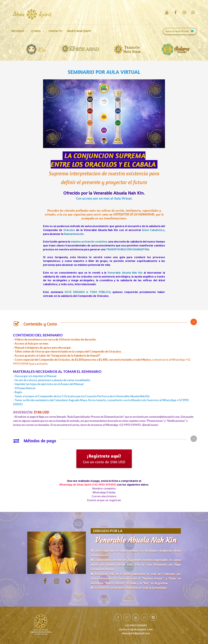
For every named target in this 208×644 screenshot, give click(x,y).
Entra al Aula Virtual (179, 31)
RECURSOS (18, 31)
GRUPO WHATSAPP (79, 31)
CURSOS (36, 31)
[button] (194, 322)
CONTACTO (55, 31)
